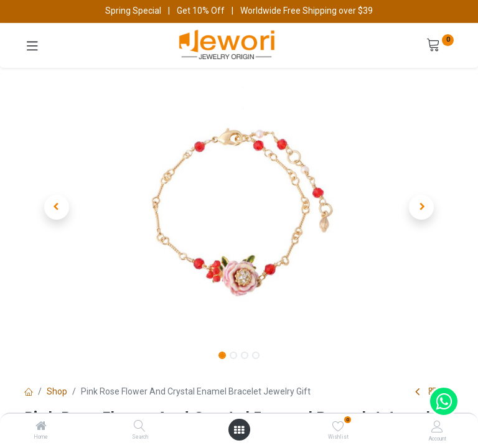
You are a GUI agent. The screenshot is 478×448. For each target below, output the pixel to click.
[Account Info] (437, 427)
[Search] (140, 427)
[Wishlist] (338, 426)
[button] (57, 207)
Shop (57, 391)
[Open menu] (239, 430)
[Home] (41, 427)
